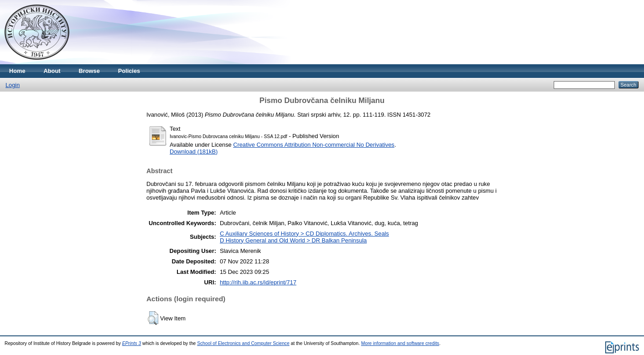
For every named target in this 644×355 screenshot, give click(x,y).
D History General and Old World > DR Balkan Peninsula (293, 240)
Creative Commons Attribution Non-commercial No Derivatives (314, 145)
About (52, 71)
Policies (129, 71)
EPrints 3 (132, 343)
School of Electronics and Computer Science (243, 343)
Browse (89, 71)
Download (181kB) (194, 152)
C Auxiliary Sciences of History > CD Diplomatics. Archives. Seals (304, 234)
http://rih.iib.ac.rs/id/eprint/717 (258, 282)
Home (17, 71)
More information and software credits (400, 343)
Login (13, 85)
